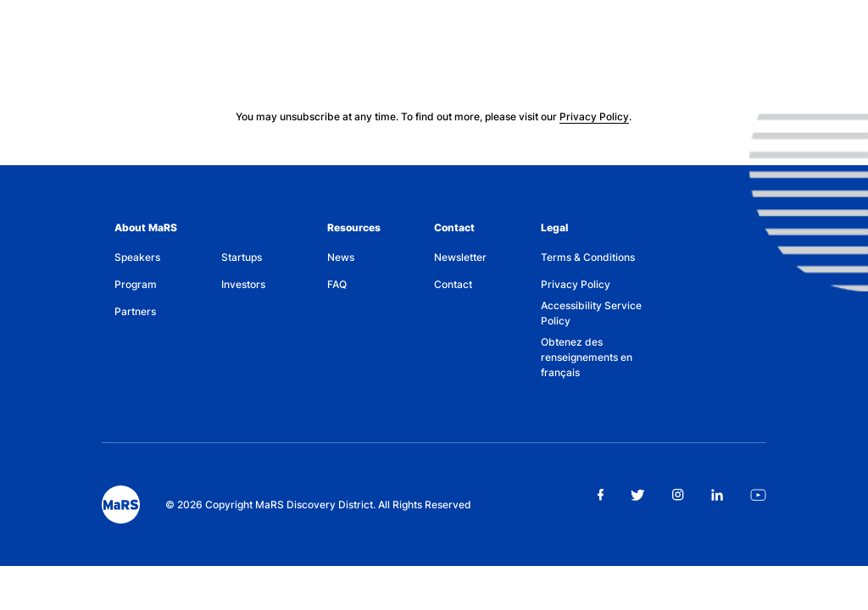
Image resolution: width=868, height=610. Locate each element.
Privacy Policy (594, 116)
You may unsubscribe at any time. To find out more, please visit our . (434, 116)
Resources (354, 227)
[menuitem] (168, 258)
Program (136, 284)
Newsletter (460, 257)
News (341, 257)
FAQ (337, 284)
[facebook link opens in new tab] (601, 495)
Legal (554, 227)
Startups (242, 257)
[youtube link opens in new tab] (758, 495)
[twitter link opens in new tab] (638, 495)
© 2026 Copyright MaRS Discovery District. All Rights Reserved (318, 505)
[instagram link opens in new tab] (678, 495)
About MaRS (146, 227)
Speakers (137, 257)
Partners (135, 311)
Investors (243, 284)
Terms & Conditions (588, 257)
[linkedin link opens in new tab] (717, 495)
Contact (454, 227)
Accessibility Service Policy (591, 313)
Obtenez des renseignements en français (587, 357)
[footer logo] (121, 505)
